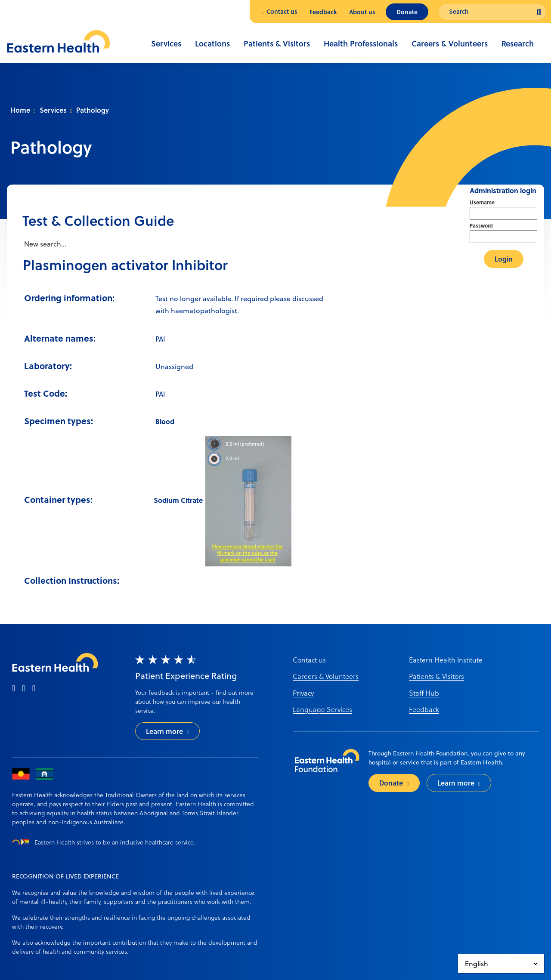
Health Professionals (361, 43)
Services (166, 43)
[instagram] (23, 689)
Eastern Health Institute (446, 660)
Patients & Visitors (277, 43)
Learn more (164, 731)
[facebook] (14, 689)
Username (482, 202)
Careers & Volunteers (450, 43)
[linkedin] (34, 689)
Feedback (323, 12)
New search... (44, 244)
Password (481, 225)
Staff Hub (424, 693)
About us (362, 12)
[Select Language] (501, 964)
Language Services (322, 709)
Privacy (303, 693)
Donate (407, 12)
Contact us (282, 11)
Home (20, 110)
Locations (212, 43)
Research (518, 43)
